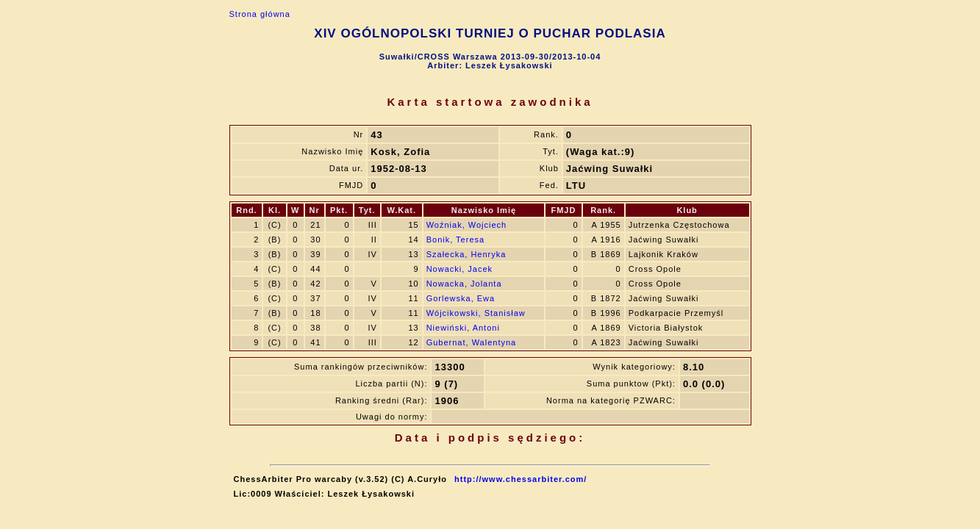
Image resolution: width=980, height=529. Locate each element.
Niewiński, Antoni (463, 328)
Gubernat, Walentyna (472, 342)
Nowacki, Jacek (459, 269)
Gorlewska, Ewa (461, 298)
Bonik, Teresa (455, 240)
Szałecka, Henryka (466, 254)
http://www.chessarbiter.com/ (521, 479)
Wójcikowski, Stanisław (476, 313)
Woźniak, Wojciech (467, 225)
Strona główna (260, 14)
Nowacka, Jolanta (464, 284)
